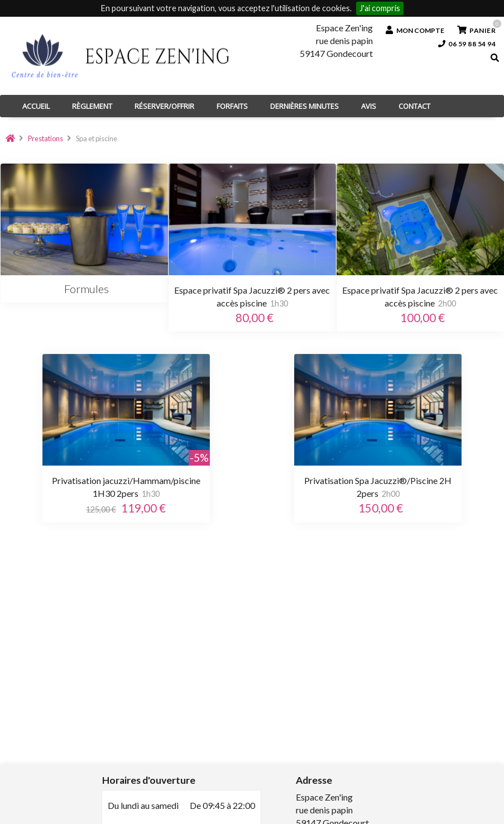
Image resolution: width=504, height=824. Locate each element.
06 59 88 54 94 (467, 44)
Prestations (45, 138)
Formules (84, 289)
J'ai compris (380, 8)
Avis (369, 106)
